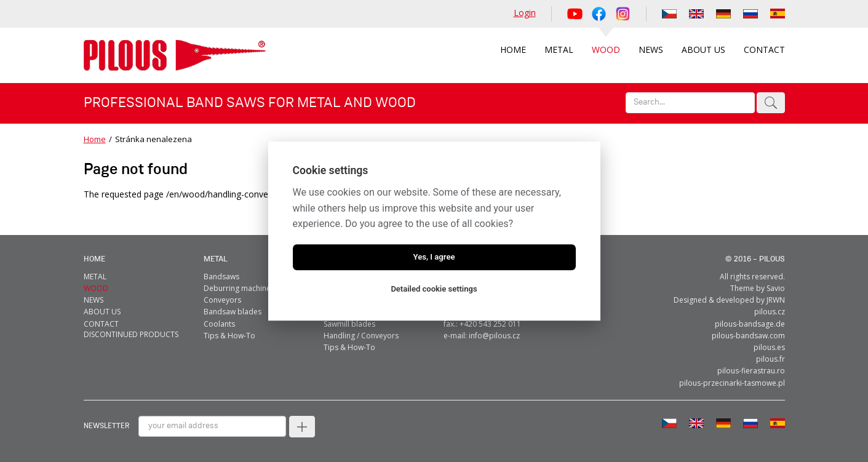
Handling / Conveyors (361, 336)
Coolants (219, 324)
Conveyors (222, 300)
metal (216, 259)
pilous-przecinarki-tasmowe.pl (732, 383)
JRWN (776, 300)
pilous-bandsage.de (750, 324)
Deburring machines (239, 288)
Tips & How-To (229, 336)
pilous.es (769, 347)
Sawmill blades (349, 324)
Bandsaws (221, 277)
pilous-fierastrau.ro (751, 371)
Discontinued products (131, 334)
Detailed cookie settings (434, 289)
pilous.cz (770, 312)
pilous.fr (770, 359)
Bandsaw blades (233, 312)
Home (95, 139)
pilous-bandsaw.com (748, 336)
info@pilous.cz (494, 336)
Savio (776, 288)
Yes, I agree (434, 257)
